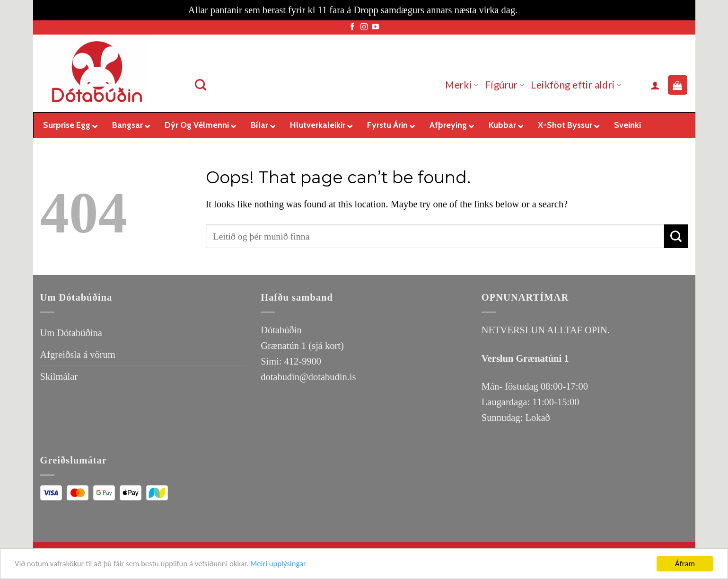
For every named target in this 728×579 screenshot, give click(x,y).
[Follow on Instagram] (364, 27)
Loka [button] (530, 10)
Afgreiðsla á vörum (78, 355)
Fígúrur (504, 85)
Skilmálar (59, 376)
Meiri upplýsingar (283, 565)
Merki (462, 85)
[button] (655, 85)
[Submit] (676, 236)
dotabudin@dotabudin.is (308, 377)
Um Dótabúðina (71, 333)
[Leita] (201, 85)
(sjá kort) (326, 346)
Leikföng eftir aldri (576, 85)
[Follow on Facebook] (352, 27)
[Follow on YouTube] (375, 27)
